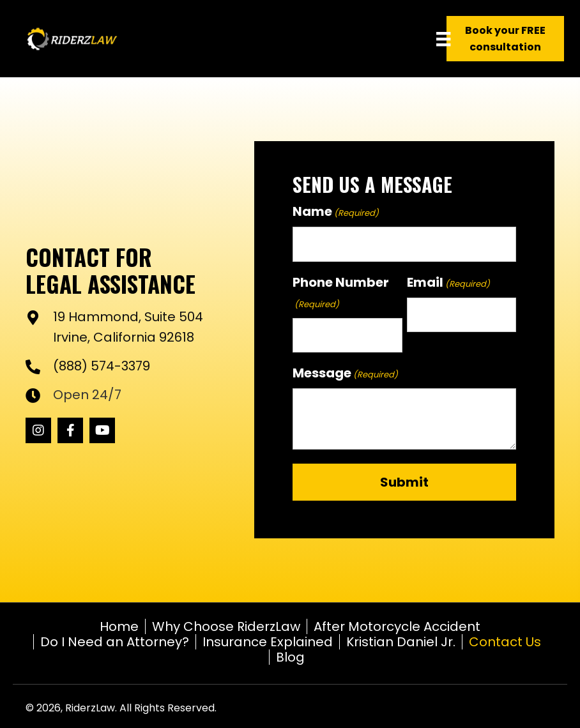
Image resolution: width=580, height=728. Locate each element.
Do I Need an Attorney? (115, 642)
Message (345, 373)
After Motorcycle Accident (397, 626)
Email (448, 282)
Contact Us (505, 642)
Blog (290, 657)
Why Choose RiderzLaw (226, 626)
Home (119, 626)
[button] (38, 430)
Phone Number (341, 292)
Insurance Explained (268, 642)
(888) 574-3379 (102, 366)
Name (336, 211)
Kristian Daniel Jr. (401, 642)
